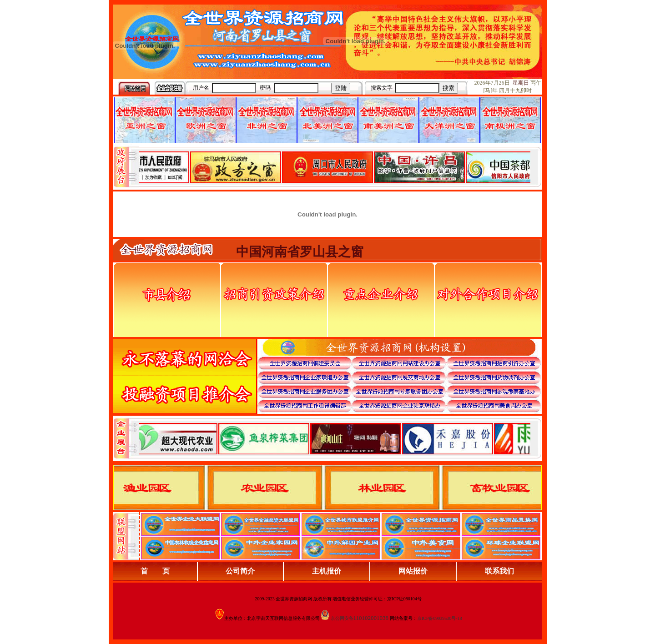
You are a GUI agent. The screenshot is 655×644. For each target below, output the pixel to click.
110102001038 (371, 618)
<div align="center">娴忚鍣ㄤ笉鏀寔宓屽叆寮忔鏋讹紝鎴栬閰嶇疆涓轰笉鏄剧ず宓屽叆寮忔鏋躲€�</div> (335, 167)
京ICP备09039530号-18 (440, 618)
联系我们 (499, 571)
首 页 (155, 571)
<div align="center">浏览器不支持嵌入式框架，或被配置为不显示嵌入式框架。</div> (335, 438)
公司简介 (240, 571)
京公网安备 (342, 618)
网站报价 (413, 571)
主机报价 (327, 571)
